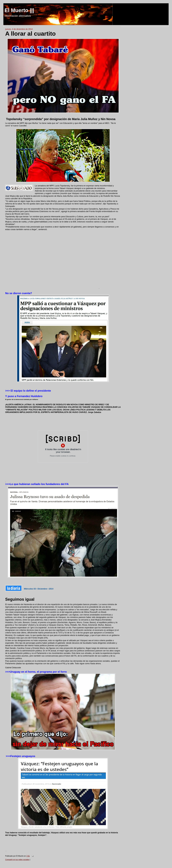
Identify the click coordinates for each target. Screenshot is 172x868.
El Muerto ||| (19, 10)
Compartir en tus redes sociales (17, 860)
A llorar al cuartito (30, 34)
